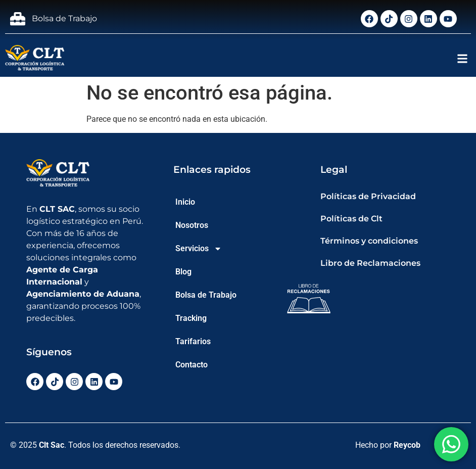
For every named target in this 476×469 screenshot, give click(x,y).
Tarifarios (193, 341)
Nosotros (192, 225)
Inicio (185, 202)
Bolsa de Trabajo (206, 295)
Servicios (199, 249)
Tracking (191, 318)
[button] (463, 58)
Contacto (192, 365)
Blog (183, 272)
